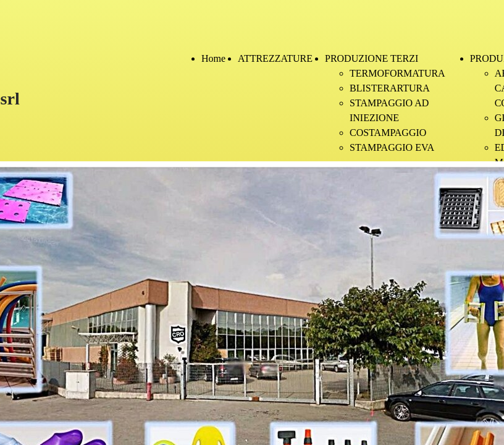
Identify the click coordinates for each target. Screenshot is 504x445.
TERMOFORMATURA (397, 73)
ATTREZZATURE (275, 58)
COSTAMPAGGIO (388, 133)
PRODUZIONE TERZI (372, 58)
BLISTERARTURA (390, 88)
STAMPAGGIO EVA (392, 147)
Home (213, 58)
